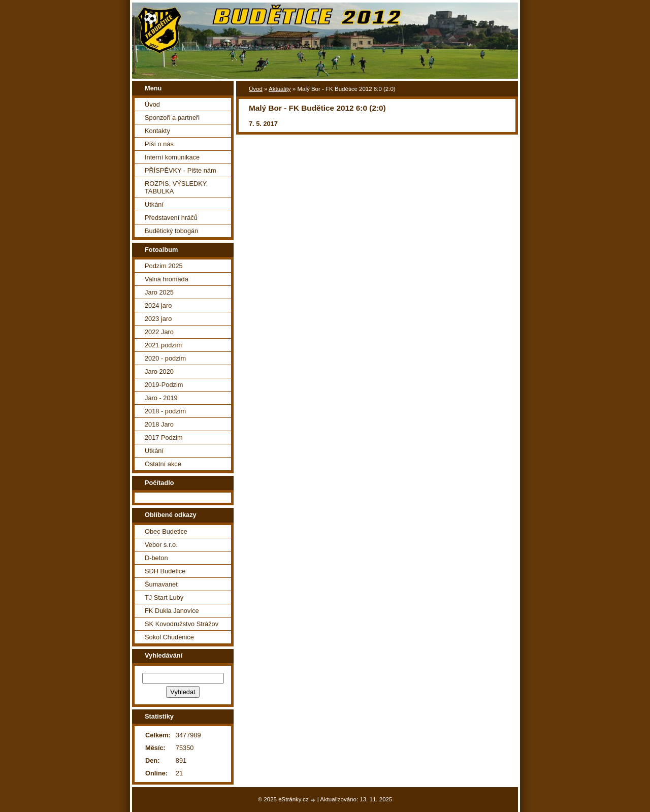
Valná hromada (167, 279)
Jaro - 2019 (161, 398)
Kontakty (157, 131)
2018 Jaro (159, 424)
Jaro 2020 (159, 371)
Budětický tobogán (171, 231)
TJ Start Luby (164, 597)
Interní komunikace (172, 157)
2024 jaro (158, 305)
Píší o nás (159, 144)
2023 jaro (158, 319)
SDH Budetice (165, 571)
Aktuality (280, 89)
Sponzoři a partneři (172, 118)
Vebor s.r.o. (161, 545)
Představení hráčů (171, 218)
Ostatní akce (163, 464)
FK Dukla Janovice (172, 611)
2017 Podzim (164, 437)
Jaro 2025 (159, 292)
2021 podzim (163, 345)
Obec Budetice (166, 531)
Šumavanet (161, 584)
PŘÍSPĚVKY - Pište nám (181, 170)
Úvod (256, 89)
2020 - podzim (165, 358)
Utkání (154, 204)
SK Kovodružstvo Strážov (182, 624)
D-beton (156, 558)
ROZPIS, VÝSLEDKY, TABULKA (176, 187)
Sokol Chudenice (169, 637)
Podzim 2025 (164, 266)
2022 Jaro (159, 332)
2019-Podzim (164, 385)
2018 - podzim (165, 411)
